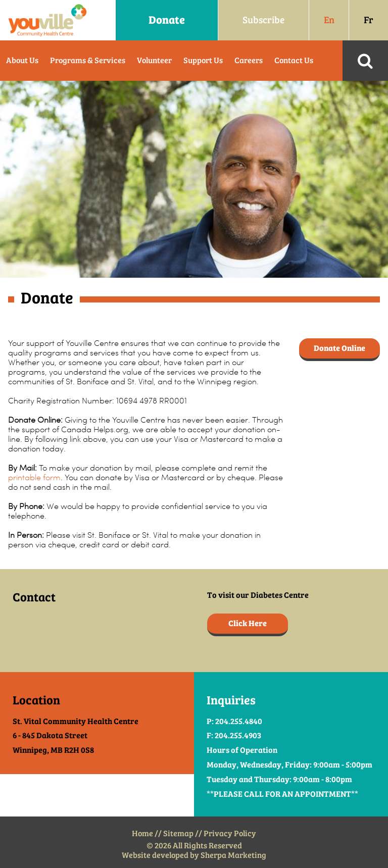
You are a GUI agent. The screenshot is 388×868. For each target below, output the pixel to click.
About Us (22, 60)
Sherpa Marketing (233, 855)
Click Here (248, 623)
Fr (369, 20)
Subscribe (263, 20)
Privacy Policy (230, 833)
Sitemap (178, 833)
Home (142, 833)
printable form (34, 477)
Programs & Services (88, 60)
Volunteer (154, 60)
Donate (167, 20)
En (329, 20)
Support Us (203, 60)
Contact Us (294, 60)
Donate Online (339, 348)
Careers (249, 60)
